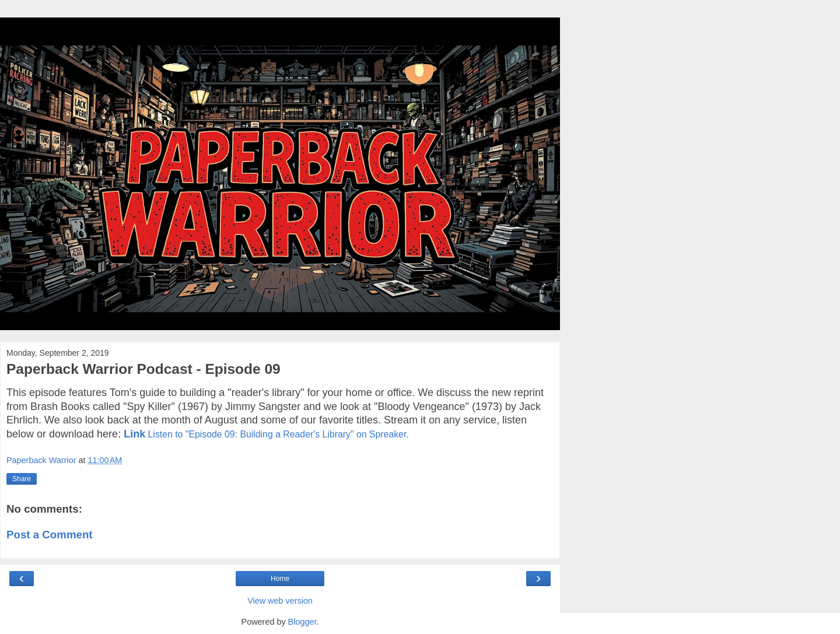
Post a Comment (50, 535)
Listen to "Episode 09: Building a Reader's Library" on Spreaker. (279, 434)
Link (134, 434)
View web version (280, 601)
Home (280, 579)
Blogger (302, 622)
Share (22, 479)
